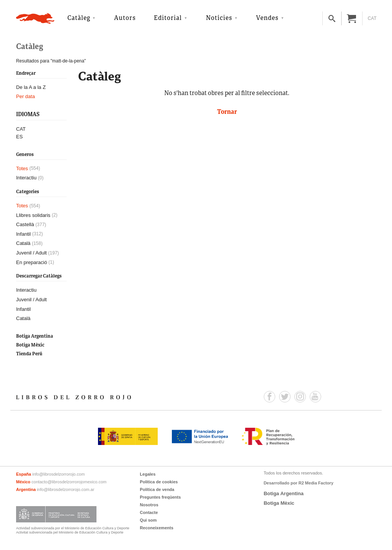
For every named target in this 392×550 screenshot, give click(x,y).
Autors (125, 18)
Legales (148, 474)
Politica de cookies (159, 482)
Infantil (23, 234)
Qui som (148, 520)
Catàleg (79, 18)
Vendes (267, 18)
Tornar (227, 112)
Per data (25, 96)
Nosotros (149, 505)
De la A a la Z (31, 87)
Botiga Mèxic (30, 345)
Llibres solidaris (33, 215)
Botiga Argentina (35, 336)
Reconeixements (156, 528)
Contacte (149, 512)
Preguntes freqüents (160, 497)
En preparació (32, 262)
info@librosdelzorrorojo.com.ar (65, 489)
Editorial (168, 18)
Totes (22, 168)
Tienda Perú (29, 354)
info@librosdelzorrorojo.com (58, 474)
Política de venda (157, 489)
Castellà (25, 224)
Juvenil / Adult (31, 253)
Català (23, 243)
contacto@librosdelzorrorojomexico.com (69, 482)
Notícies (219, 18)
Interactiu (26, 178)
